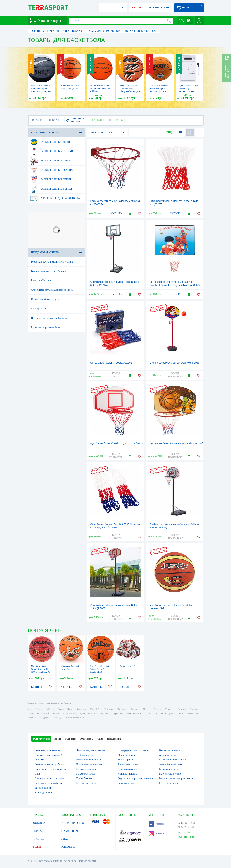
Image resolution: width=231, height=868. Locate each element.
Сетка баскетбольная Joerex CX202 (111, 363)
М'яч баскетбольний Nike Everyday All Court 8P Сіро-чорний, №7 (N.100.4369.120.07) (41, 91)
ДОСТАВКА (38, 823)
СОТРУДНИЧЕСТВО (72, 823)
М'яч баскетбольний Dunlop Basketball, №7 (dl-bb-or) (101, 88)
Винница (135, 709)
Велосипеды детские (170, 774)
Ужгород (57, 718)
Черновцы (105, 713)
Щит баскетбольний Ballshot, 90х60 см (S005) (117, 443)
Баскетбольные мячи (50, 142)
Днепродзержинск (89, 713)
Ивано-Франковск (135, 713)
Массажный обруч (86, 783)
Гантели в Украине (41, 280)
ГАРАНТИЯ (38, 839)
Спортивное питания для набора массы (52, 290)
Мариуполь (122, 709)
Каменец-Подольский (74, 718)
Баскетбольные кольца (51, 170)
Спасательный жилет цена (45, 299)
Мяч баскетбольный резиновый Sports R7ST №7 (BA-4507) (159, 88)
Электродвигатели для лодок (133, 750)
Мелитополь (192, 713)
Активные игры (168, 755)
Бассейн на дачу (43, 788)
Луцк (181, 713)
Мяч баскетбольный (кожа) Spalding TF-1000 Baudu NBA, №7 (41, 669)
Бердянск (45, 718)
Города (57, 739)
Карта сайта (70, 861)
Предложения (114, 739)
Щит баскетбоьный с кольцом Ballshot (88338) (176, 443)
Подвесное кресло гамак (89, 764)
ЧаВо (100, 739)
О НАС (65, 839)
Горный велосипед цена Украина (49, 271)
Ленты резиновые (127, 783)
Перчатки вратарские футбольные (49, 318)
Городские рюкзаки (170, 750)
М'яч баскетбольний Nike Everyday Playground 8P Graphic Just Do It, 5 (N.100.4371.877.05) (130, 91)
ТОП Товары (87, 739)
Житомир (195, 709)
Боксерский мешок (86, 769)
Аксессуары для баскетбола (55, 198)
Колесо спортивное (169, 769)
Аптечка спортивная (129, 764)
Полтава (158, 709)
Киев (30, 709)
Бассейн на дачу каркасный (49, 778)
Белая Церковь (168, 713)
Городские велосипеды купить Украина (52, 262)
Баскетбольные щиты (50, 161)
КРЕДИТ (36, 847)
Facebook (156, 824)
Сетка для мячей (128, 666)
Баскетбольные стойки (52, 151)
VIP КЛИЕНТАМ (70, 831)
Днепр (61, 709)
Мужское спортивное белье (46, 327)
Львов (70, 709)
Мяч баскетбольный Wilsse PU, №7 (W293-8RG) (100, 669)
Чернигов (170, 709)
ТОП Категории (41, 739)
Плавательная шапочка (88, 760)
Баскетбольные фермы (51, 189)
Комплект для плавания (47, 750)
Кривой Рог (95, 709)
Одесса (51, 709)
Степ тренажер (39, 309)
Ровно (56, 713)
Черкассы (182, 709)
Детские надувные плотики (91, 750)
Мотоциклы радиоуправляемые (176, 778)
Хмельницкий (43, 713)
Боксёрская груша (86, 774)
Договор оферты (87, 861)
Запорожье (82, 709)
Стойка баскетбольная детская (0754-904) (174, 363)
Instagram (156, 834)
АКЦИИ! (137, 8)
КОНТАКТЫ (68, 847)
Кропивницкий (69, 713)
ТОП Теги (70, 739)
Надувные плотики (128, 774)
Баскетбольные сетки (50, 180)
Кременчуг (119, 713)
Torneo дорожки (43, 792)
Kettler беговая (84, 778)
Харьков (40, 709)
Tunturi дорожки (85, 755)
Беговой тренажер (169, 783)
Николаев (109, 709)
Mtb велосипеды (127, 755)
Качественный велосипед (173, 760)
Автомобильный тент (171, 764)
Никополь (32, 718)
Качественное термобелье (49, 783)
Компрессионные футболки (50, 764)
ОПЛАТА (37, 831)
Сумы (30, 713)
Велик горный (125, 760)
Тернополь (152, 713)
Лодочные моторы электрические (136, 778)
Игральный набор (127, 769)
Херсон (147, 709)
